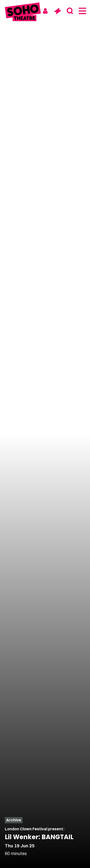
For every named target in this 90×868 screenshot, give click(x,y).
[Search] (70, 11)
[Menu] (82, 11)
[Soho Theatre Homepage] (23, 13)
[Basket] (57, 11)
